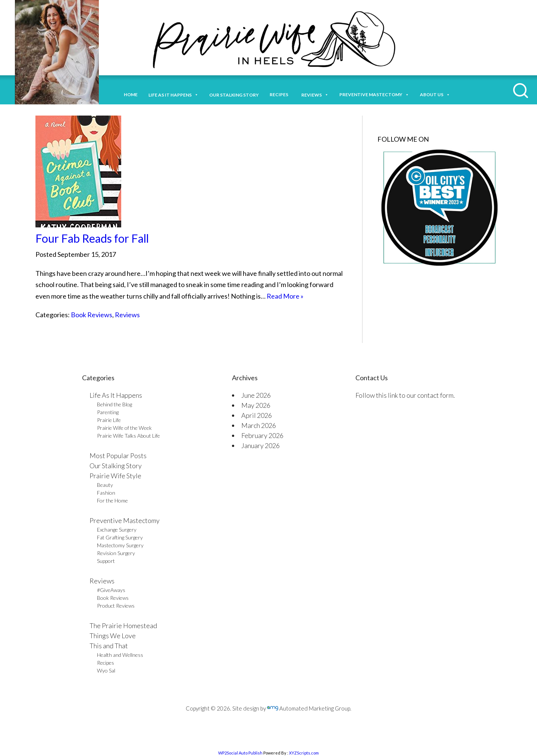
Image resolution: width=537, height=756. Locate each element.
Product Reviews (116, 606)
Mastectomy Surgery (120, 545)
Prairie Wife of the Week (124, 428)
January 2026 (260, 445)
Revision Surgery (116, 553)
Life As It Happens (116, 395)
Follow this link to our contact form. (405, 395)
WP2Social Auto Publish (240, 753)
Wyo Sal (106, 670)
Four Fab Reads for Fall (92, 238)
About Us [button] (435, 94)
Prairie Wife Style (115, 476)
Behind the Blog (114, 404)
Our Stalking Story (116, 466)
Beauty (105, 485)
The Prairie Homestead (123, 626)
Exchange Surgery (117, 530)
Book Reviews (92, 315)
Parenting (108, 412)
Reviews (127, 315)
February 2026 (262, 435)
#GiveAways (111, 590)
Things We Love (113, 636)
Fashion (106, 493)
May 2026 (256, 405)
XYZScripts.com (304, 753)
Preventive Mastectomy (374, 94)
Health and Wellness (120, 655)
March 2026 (259, 425)
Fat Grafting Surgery (120, 537)
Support (106, 561)
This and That (109, 646)
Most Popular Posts (118, 456)
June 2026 (256, 395)
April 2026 (257, 415)
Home (131, 94)
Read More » (285, 296)
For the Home (112, 500)
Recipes (280, 94)
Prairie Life (109, 420)
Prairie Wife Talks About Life (128, 436)
